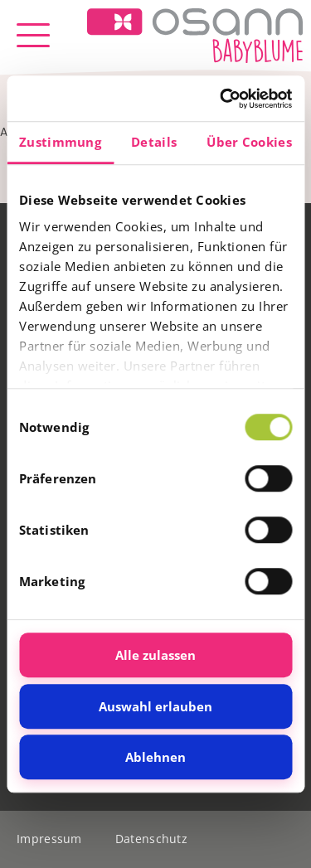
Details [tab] (154, 142)
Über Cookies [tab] (249, 142)
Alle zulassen (155, 655)
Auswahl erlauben (155, 706)
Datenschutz (151, 839)
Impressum (49, 839)
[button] (33, 36)
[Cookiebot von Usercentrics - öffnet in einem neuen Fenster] (221, 99)
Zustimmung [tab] (60, 142)
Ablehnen (155, 757)
